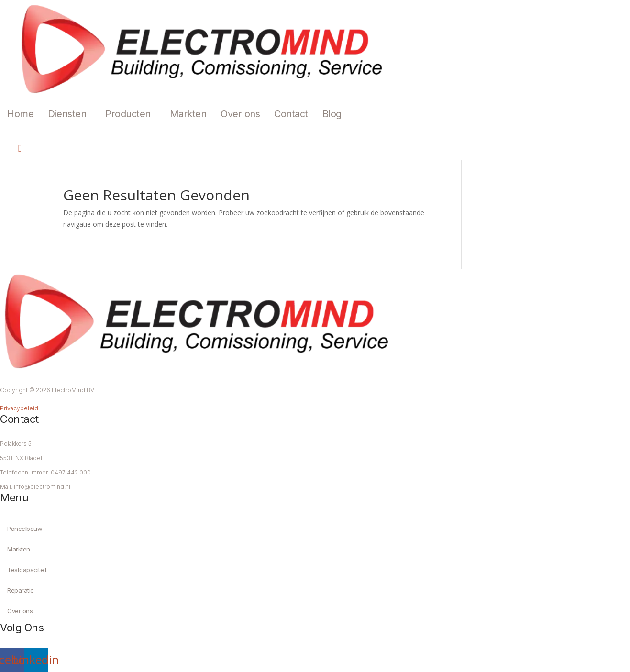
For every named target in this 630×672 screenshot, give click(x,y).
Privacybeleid (19, 408)
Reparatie (21, 590)
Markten (188, 114)
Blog (332, 114)
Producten (128, 114)
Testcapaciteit (27, 570)
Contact (291, 114)
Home (20, 114)
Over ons (240, 114)
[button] (69, 114)
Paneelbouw (25, 529)
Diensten (67, 114)
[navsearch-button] (12, 148)
